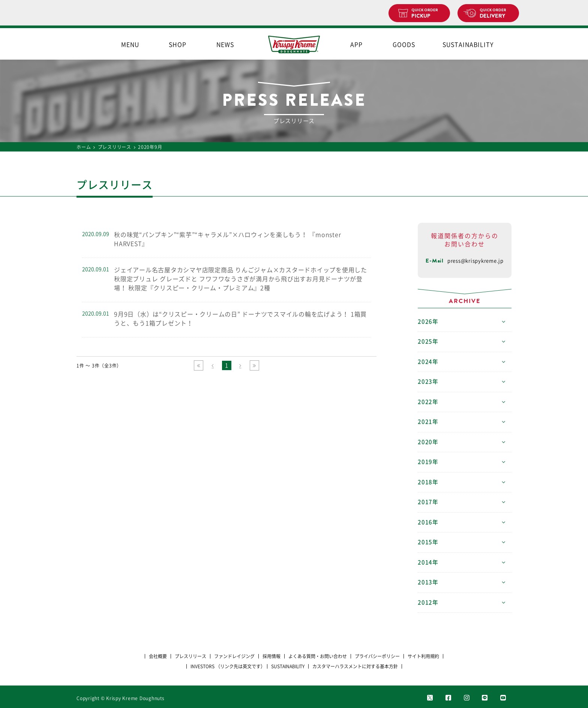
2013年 (428, 582)
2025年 (428, 341)
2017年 (428, 502)
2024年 (428, 362)
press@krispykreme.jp (475, 261)
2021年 (428, 422)
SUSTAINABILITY (468, 45)
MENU (130, 45)
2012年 (428, 602)
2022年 (428, 402)
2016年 (428, 522)
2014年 (428, 562)
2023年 (428, 382)
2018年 (428, 482)
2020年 (428, 442)
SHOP (178, 45)
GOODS (404, 45)
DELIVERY (496, 13)
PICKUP (428, 13)
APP (356, 45)
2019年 (428, 462)
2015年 (428, 542)
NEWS (225, 45)
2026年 (428, 322)
